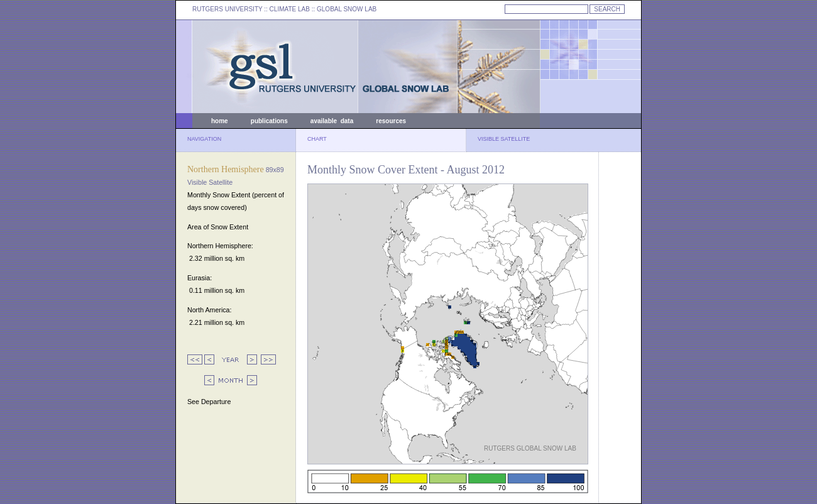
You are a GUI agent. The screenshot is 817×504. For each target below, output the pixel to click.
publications (269, 121)
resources (391, 121)
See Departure (209, 402)
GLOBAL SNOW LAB (347, 9)
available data (332, 121)
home (220, 121)
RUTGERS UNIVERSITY (228, 9)
